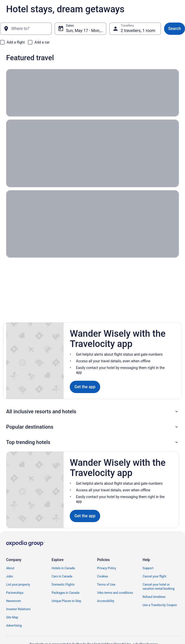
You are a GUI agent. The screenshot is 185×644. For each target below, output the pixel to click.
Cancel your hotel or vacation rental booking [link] (158, 587)
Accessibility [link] (106, 601)
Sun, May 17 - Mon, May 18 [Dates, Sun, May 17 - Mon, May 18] (86, 31)
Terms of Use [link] (106, 585)
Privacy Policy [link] (107, 568)
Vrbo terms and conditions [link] (115, 593)
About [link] (10, 568)
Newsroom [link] (14, 601)
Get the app (85, 387)
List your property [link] (18, 585)
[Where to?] (26, 29)
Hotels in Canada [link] (63, 568)
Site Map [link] (12, 617)
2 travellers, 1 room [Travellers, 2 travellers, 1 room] (138, 31)
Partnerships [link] (15, 593)
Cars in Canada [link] (62, 576)
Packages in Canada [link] (66, 593)
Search (175, 29)
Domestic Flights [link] (63, 585)
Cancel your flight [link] (154, 576)
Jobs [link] (9, 576)
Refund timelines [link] (154, 597)
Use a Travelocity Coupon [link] (160, 605)
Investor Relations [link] (18, 609)
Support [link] (148, 568)
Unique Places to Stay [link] (66, 601)
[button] (92, 411)
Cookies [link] (103, 576)
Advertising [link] (14, 626)
